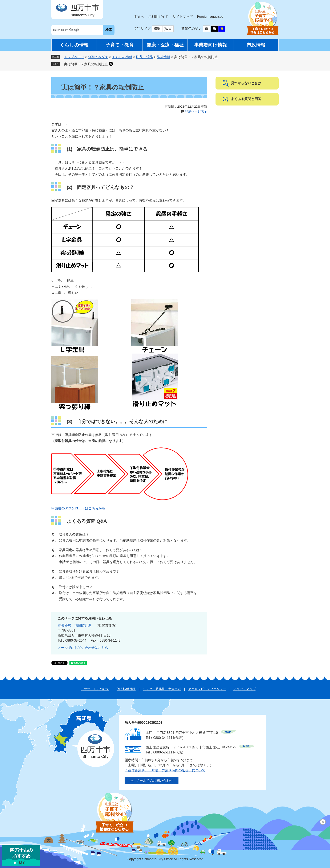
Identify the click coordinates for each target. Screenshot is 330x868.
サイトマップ (183, 17)
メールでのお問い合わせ (155, 781)
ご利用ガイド (158, 17)
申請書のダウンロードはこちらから (78, 508)
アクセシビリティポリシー (207, 689)
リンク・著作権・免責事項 (162, 689)
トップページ (74, 57)
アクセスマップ (244, 689)
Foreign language (210, 17)
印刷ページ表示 (196, 111)
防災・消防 (145, 57)
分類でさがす (98, 57)
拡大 (168, 29)
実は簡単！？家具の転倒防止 (86, 64)
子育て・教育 (120, 45)
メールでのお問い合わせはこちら (83, 648)
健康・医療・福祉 (165, 45)
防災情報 (164, 57)
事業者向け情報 (211, 45)
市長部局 (64, 625)
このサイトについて (95, 689)
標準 (157, 29)
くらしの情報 (74, 45)
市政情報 (256, 45)
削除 (111, 64)
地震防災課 (83, 625)
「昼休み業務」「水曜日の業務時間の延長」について (165, 770)
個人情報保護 (126, 689)
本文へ (139, 17)
